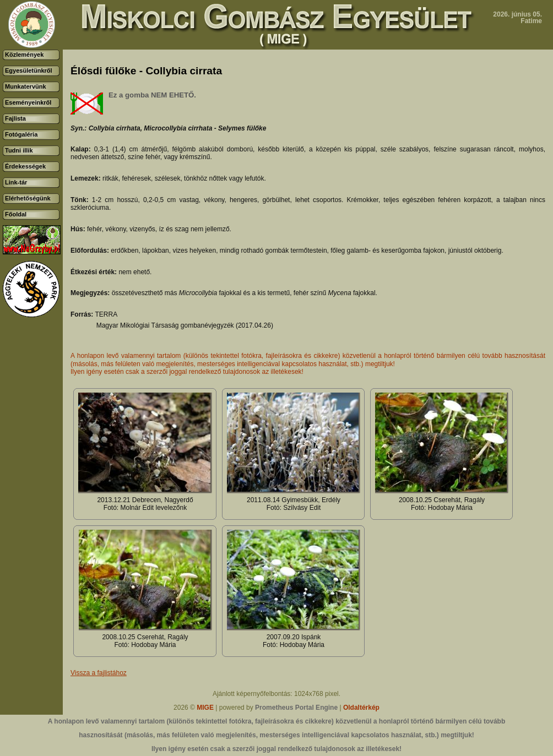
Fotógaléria (21, 134)
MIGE (205, 708)
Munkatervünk (26, 86)
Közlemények (24, 55)
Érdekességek (25, 166)
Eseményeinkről (28, 102)
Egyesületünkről (29, 70)
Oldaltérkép (361, 708)
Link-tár (16, 182)
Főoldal (16, 214)
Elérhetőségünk (28, 198)
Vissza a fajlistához (99, 673)
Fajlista (15, 118)
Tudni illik (19, 150)
